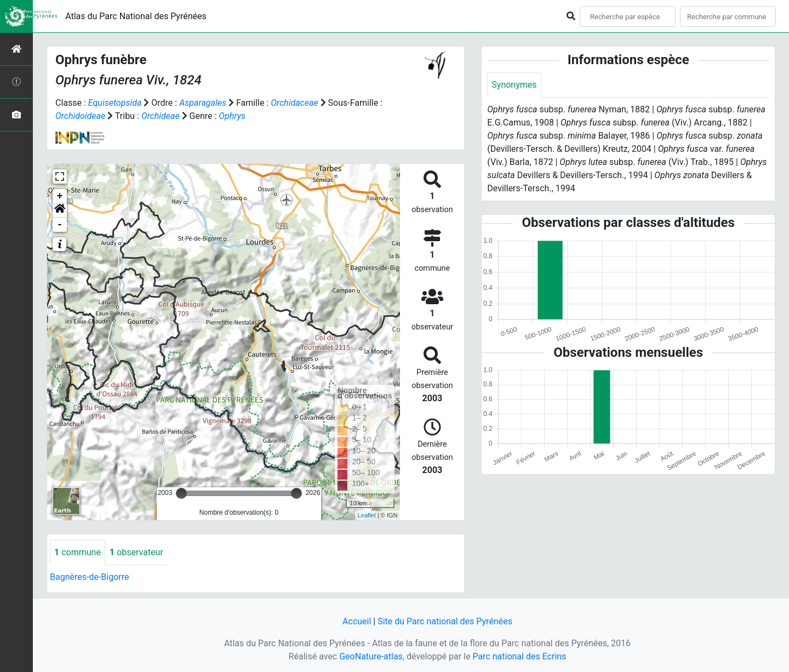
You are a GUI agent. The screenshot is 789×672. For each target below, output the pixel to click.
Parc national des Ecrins (519, 656)
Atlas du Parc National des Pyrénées (136, 16)
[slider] (181, 493)
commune (78, 552)
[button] (60, 210)
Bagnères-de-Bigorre (90, 577)
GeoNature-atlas (371, 656)
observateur (136, 552)
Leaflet (367, 515)
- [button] (60, 225)
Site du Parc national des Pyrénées (445, 621)
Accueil (357, 621)
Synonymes (514, 85)
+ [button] (60, 196)
